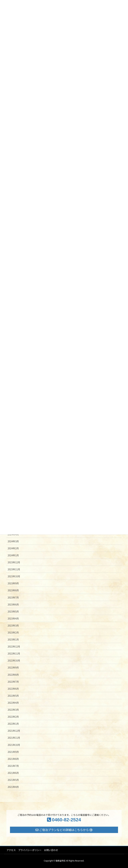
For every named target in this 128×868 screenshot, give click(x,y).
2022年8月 (13, 675)
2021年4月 (13, 787)
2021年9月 (13, 752)
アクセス (11, 850)
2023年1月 (13, 639)
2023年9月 (13, 583)
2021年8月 (13, 759)
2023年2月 (13, 632)
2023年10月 (14, 576)
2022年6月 (13, 689)
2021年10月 (14, 745)
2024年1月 (13, 555)
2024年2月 (13, 548)
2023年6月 (13, 604)
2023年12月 (14, 562)
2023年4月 (13, 618)
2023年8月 (13, 590)
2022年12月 (14, 646)
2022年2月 (13, 717)
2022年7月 (13, 682)
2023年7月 (13, 597)
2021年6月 (13, 773)
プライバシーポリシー (30, 850)
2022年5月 (13, 696)
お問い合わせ (51, 850)
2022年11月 (14, 653)
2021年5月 (13, 780)
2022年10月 (14, 660)
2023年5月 (13, 611)
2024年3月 (13, 541)
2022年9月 (13, 667)
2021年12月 (14, 731)
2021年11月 (14, 738)
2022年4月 (13, 703)
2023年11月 (14, 569)
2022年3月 (13, 710)
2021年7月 (13, 766)
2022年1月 (13, 724)
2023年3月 (13, 625)
